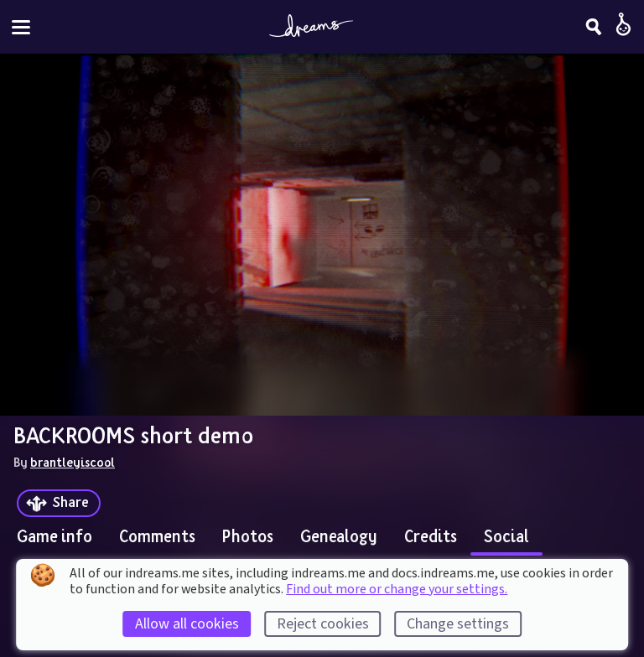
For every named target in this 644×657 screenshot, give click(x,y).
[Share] (59, 503)
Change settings (458, 624)
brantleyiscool (73, 462)
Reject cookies (323, 624)
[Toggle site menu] (21, 27)
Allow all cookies (187, 624)
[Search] (594, 27)
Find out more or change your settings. (397, 589)
